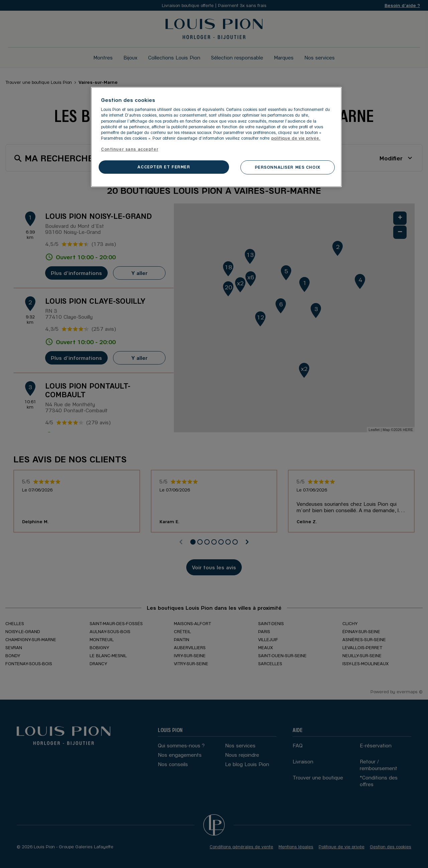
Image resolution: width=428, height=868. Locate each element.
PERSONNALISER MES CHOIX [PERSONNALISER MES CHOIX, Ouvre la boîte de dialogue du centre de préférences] (288, 167)
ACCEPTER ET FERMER (164, 167)
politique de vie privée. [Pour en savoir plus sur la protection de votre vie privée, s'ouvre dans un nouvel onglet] (296, 138)
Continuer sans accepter (130, 149)
